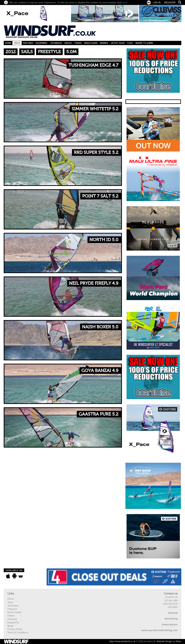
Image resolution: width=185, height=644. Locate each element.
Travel (78, 43)
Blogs (10, 626)
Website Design (164, 641)
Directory (12, 619)
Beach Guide (91, 43)
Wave (179, 641)
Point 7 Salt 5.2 (100, 196)
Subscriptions (170, 625)
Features (28, 43)
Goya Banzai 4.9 (100, 371)
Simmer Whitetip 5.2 (95, 109)
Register (170, 3)
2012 (11, 52)
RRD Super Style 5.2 (96, 153)
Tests (17, 43)
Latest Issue (118, 43)
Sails (27, 52)
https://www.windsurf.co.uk (122, 641)
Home (8, 43)
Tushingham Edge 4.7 (93, 65)
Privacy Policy (15, 629)
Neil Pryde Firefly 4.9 (94, 283)
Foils (130, 43)
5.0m (71, 52)
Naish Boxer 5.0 (100, 327)
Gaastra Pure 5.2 (99, 414)
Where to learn (144, 43)
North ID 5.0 (104, 240)
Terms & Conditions (18, 632)
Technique (56, 43)
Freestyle (49, 52)
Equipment (42, 43)
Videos (68, 43)
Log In (157, 3)
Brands (104, 43)
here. (125, 2)
